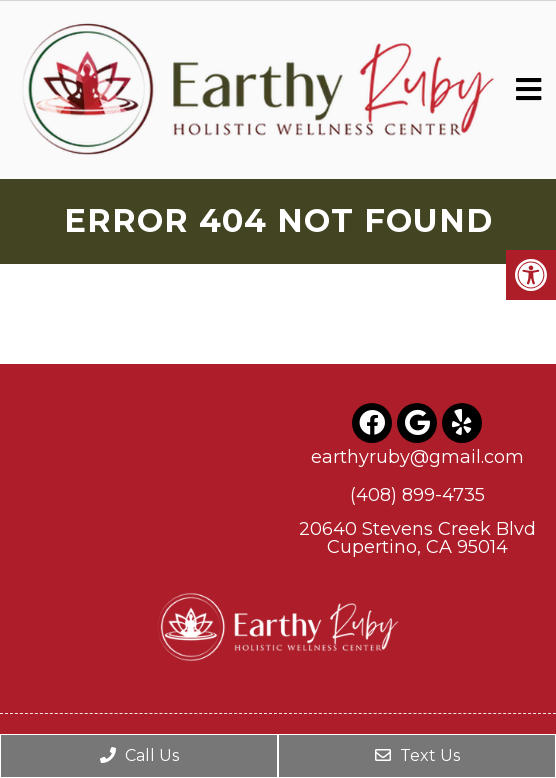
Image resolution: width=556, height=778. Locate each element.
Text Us (417, 755)
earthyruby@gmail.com (417, 457)
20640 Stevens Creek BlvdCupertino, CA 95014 (417, 538)
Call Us (139, 755)
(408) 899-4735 (417, 495)
